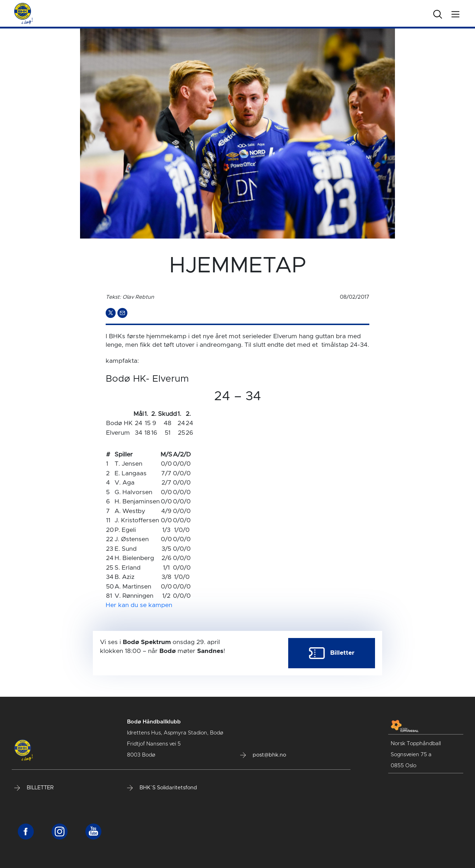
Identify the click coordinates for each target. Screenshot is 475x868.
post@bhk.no (263, 755)
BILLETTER (34, 788)
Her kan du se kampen (139, 605)
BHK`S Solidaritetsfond (162, 788)
